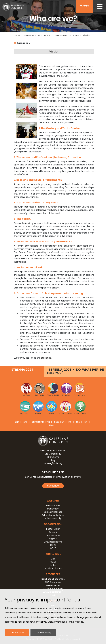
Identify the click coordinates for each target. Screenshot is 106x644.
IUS (86, 422)
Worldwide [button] (53, 554)
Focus (53, 562)
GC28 (53, 545)
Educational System (53, 515)
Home (17, 35)
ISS (70, 422)
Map (53, 559)
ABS (78, 422)
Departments (53, 535)
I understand (17, 633)
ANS (17, 422)
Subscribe (53, 486)
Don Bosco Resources (53, 579)
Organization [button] (53, 524)
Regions (53, 539)
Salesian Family (53, 518)
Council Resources (53, 589)
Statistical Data (53, 568)
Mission (87, 35)
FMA (51, 425)
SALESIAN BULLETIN (41, 422)
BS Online (59, 422)
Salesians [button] (53, 501)
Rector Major (53, 529)
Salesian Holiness (53, 512)
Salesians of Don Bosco (67, 35)
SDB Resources (53, 582)
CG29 (53, 548)
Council (53, 532)
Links (53, 565)
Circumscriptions (53, 542)
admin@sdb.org (53, 463)
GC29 (85, 6)
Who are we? (44, 35)
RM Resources (53, 585)
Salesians (29, 35)
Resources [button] (53, 574)
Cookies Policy (43, 633)
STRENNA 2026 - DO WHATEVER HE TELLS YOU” (75, 371)
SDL (25, 422)
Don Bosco (53, 509)
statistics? (47, 358)
